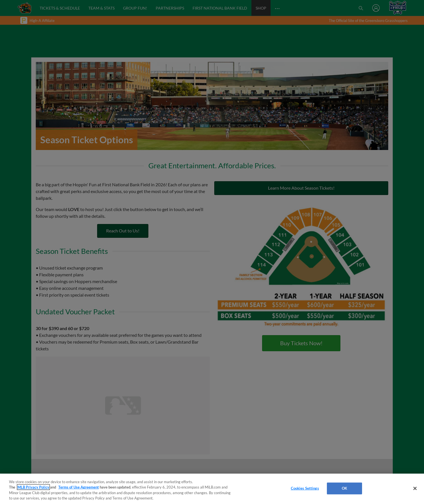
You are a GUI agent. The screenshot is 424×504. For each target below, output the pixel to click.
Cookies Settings (305, 488)
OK (344, 488)
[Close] (415, 488)
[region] (212, 489)
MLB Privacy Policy (33, 487)
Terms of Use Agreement (79, 487)
